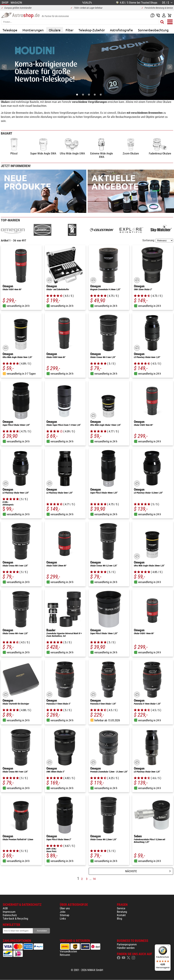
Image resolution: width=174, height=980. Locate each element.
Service (121, 908)
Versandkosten (68, 951)
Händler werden (126, 948)
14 (94, 879)
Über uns (65, 908)
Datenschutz (10, 915)
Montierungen (33, 30)
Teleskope (10, 30)
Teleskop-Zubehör (92, 30)
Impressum (9, 912)
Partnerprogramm (127, 944)
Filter (69, 30)
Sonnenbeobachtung (153, 30)
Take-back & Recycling (15, 919)
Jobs (63, 912)
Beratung (122, 912)
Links (63, 919)
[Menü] (169, 946)
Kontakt (121, 915)
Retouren (65, 955)
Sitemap (64, 915)
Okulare (55, 30)
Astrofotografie (121, 30)
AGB (5, 908)
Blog (119, 919)
